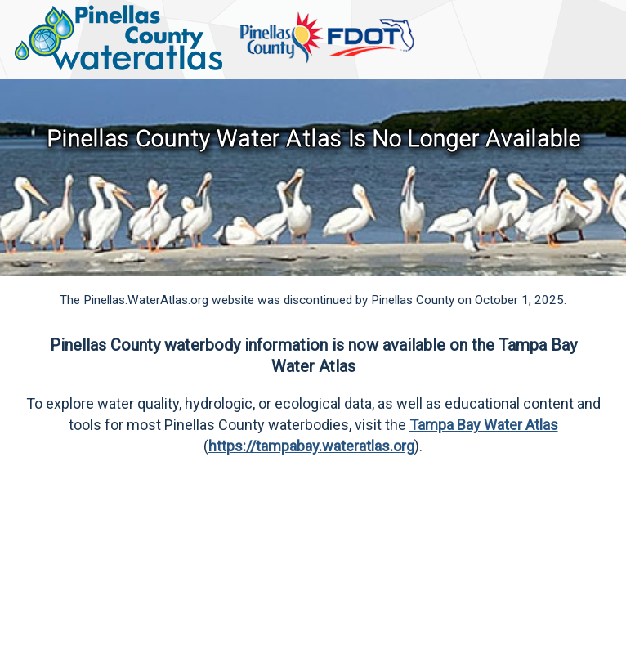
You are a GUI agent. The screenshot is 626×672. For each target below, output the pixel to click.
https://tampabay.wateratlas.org (311, 446)
